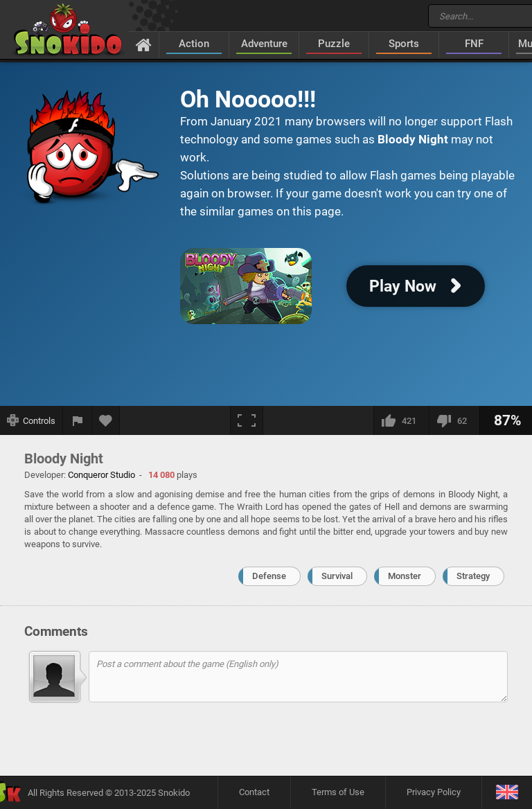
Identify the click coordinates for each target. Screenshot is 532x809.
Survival (337, 576)
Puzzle (334, 44)
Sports (404, 44)
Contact (254, 792)
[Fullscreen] (247, 420)
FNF (474, 44)
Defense (269, 576)
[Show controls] (32, 420)
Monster (405, 576)
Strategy (473, 576)
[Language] (507, 793)
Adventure (264, 44)
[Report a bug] (78, 420)
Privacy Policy (434, 792)
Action (194, 44)
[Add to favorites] (106, 420)
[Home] (144, 44)
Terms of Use (338, 792)
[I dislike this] (454, 420)
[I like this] (401, 420)
